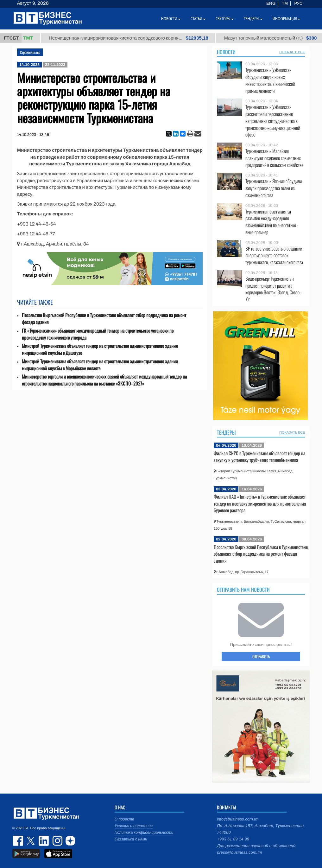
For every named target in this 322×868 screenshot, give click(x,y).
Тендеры (226, 432)
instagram (57, 841)
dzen (69, 841)
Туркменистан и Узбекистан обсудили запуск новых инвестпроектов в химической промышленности (270, 80)
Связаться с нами (131, 839)
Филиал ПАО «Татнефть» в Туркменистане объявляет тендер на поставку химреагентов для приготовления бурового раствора (260, 503)
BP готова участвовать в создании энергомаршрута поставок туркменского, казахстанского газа (274, 255)
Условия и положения (134, 826)
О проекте (124, 819)
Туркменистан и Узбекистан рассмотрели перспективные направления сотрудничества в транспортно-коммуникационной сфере (273, 121)
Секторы (225, 19)
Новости (226, 52)
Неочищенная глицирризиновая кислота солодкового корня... (139, 38)
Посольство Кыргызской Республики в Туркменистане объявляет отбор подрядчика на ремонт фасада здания (104, 319)
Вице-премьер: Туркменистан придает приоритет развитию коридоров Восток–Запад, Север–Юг (274, 289)
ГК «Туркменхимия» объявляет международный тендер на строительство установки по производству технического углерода (98, 334)
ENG (271, 3)
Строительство (30, 52)
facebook (19, 841)
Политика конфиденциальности (144, 833)
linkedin (44, 841)
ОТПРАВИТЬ (261, 656)
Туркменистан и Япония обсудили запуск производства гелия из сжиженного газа (274, 188)
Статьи (198, 19)
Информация (286, 19)
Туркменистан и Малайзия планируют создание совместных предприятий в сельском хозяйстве (274, 158)
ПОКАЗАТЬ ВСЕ (292, 52)
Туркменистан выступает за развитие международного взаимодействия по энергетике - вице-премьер (272, 222)
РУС (298, 3)
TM (285, 3)
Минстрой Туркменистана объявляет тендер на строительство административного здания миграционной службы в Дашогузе (100, 349)
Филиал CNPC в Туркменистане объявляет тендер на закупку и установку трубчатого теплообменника (259, 456)
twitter (31, 841)
